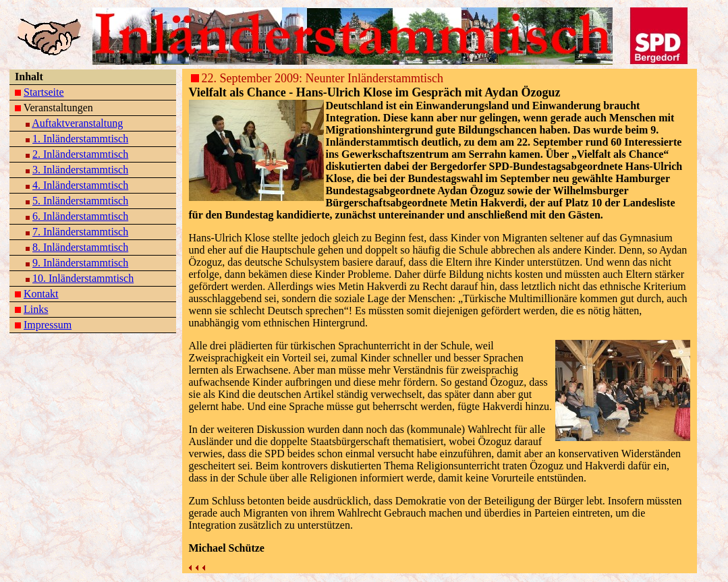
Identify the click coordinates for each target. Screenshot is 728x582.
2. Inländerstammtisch (80, 154)
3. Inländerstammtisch (80, 170)
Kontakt (41, 294)
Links (36, 309)
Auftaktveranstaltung (77, 123)
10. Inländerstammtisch (83, 278)
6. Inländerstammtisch (80, 216)
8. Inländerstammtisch (80, 247)
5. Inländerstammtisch (80, 201)
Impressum (48, 325)
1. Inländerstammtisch (80, 139)
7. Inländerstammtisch (80, 232)
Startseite (44, 92)
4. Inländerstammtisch (80, 185)
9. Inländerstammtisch (80, 263)
